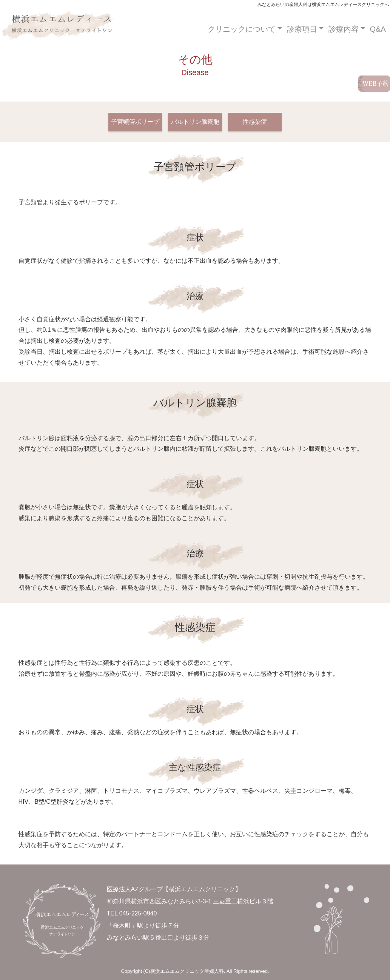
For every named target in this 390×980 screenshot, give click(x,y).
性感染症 (255, 122)
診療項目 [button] (302, 29)
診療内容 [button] (344, 29)
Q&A (378, 29)
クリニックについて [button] (242, 29)
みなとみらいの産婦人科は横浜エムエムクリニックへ (58, 29)
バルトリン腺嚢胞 (195, 122)
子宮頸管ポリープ (135, 122)
